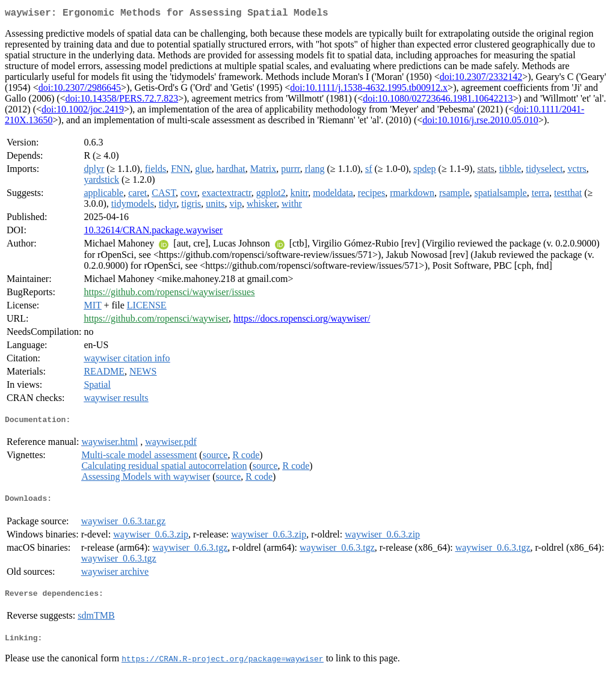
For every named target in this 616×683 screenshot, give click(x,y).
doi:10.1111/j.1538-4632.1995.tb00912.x (369, 90)
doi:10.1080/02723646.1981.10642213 (438, 101)
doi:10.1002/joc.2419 (83, 112)
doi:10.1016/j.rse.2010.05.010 (480, 122)
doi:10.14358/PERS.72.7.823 (122, 101)
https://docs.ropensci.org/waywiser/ (302, 321)
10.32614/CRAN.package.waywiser (153, 232)
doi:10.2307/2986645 (80, 90)
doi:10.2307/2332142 (481, 79)
